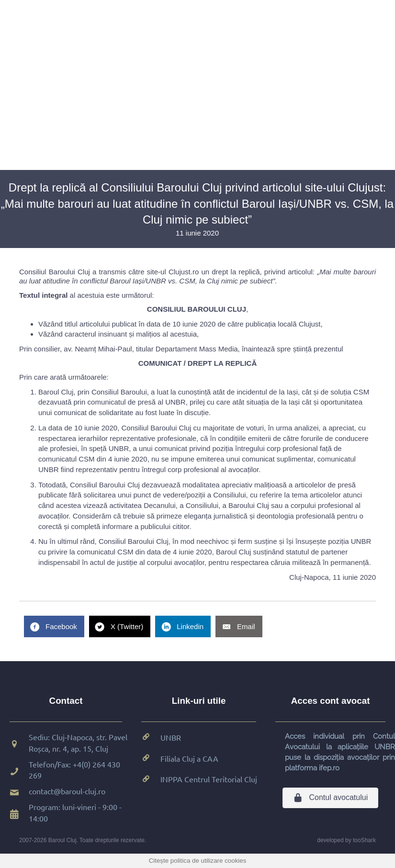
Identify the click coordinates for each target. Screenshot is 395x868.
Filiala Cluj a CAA (189, 758)
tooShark (364, 840)
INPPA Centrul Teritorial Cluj (209, 779)
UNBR (171, 737)
